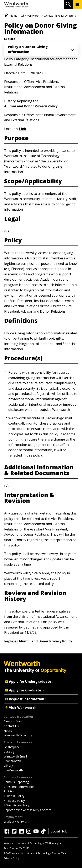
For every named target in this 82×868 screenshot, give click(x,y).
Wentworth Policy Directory (60, 16)
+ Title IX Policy (14, 796)
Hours (8, 731)
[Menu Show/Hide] (77, 4)
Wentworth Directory (18, 735)
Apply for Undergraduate (30, 681)
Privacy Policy (11, 858)
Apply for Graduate (25, 690)
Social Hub (61, 831)
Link (23, 129)
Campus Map (13, 721)
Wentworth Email (15, 756)
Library (8, 765)
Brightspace (12, 747)
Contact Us (11, 726)
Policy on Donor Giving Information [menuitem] (28, 49)
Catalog (9, 752)
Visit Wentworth (22, 708)
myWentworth (13, 770)
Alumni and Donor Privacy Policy (31, 106)
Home (14, 16)
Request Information (26, 699)
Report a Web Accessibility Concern (27, 810)
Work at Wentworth (17, 822)
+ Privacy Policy (14, 801)
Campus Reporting (16, 782)
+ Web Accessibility (17, 805)
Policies (9, 791)
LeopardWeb (12, 761)
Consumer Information (19, 787)
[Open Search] (68, 4)
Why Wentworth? (31, 16)
